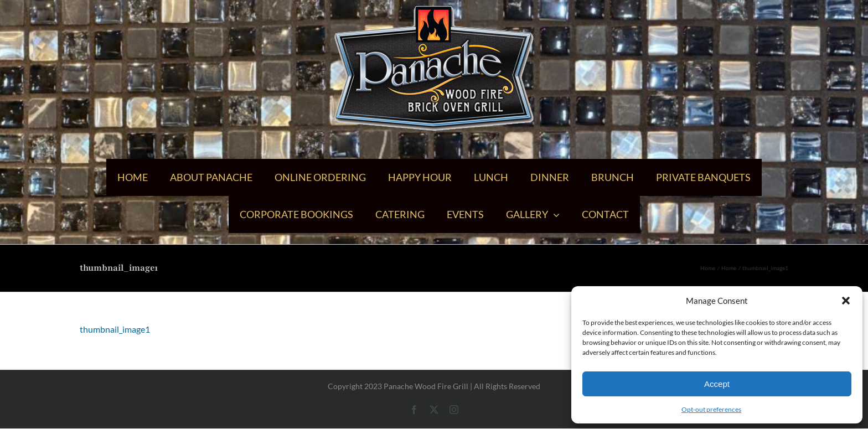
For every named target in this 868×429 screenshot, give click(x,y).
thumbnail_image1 (115, 329)
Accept (717, 384)
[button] (846, 301)
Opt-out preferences (711, 409)
